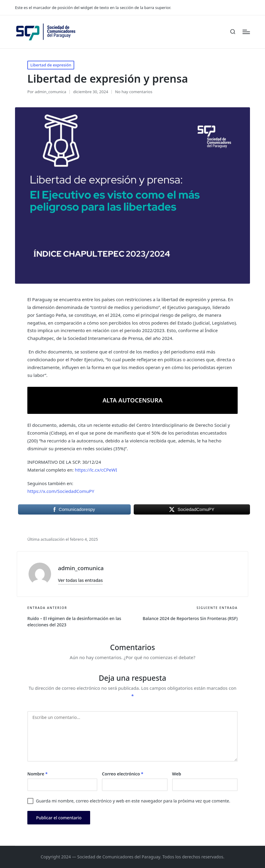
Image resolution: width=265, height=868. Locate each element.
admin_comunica (81, 568)
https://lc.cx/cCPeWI (96, 470)
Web (177, 774)
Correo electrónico (123, 774)
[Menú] (246, 32)
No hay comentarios (134, 92)
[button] (80, 580)
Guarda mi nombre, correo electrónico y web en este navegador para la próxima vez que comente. (133, 801)
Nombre (37, 774)
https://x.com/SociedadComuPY (61, 491)
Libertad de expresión (51, 65)
